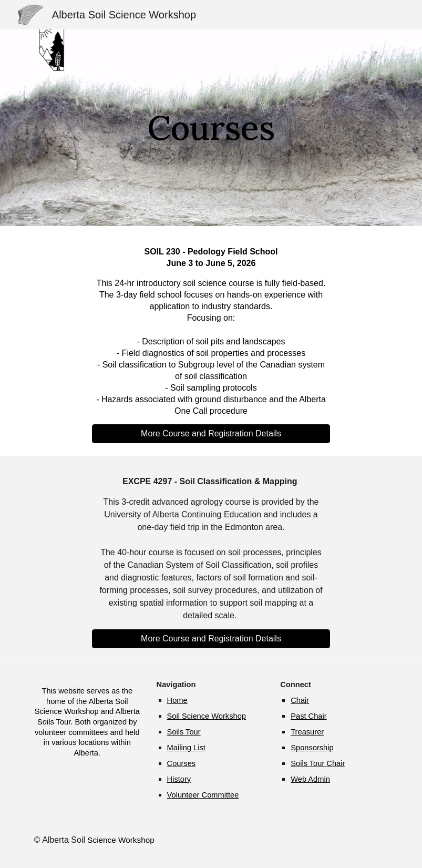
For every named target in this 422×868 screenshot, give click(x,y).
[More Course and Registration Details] (211, 434)
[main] (211, 128)
